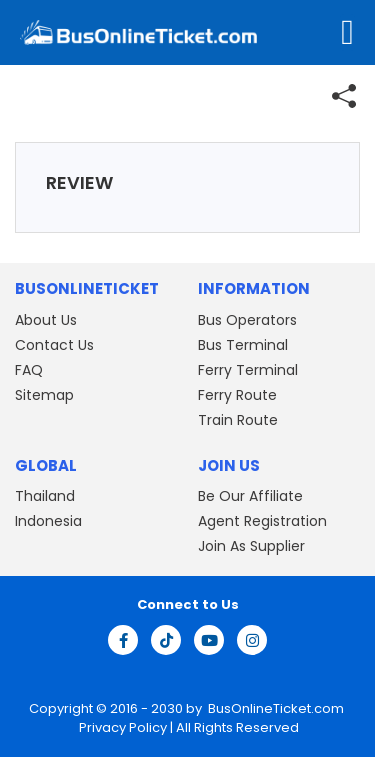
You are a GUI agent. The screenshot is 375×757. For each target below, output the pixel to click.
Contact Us (54, 345)
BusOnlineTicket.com (276, 708)
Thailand (45, 496)
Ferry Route (237, 395)
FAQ (29, 370)
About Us (46, 320)
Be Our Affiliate (250, 496)
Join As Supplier (251, 546)
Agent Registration (262, 521)
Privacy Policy (121, 727)
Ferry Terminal (248, 370)
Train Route (238, 420)
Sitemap (44, 395)
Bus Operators (247, 320)
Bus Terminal (243, 345)
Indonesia (48, 521)
